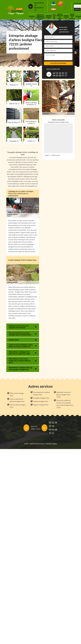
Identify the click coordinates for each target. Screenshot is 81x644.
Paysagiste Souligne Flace (41, 398)
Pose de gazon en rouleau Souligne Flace (41, 393)
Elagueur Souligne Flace (41, 405)
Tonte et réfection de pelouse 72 (60, 17)
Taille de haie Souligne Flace (17, 394)
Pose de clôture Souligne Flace (18, 406)
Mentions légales (51, 444)
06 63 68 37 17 (39, 9)
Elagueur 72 (32, 17)
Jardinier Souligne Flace (41, 401)
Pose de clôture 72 (66, 17)
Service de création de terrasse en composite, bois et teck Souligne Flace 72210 (65, 404)
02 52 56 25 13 (39, 4)
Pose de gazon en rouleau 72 (72, 17)
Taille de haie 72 (54, 17)
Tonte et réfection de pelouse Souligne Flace (17, 400)
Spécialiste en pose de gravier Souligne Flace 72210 (64, 395)
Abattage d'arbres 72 (49, 17)
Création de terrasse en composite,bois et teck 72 (40, 17)
